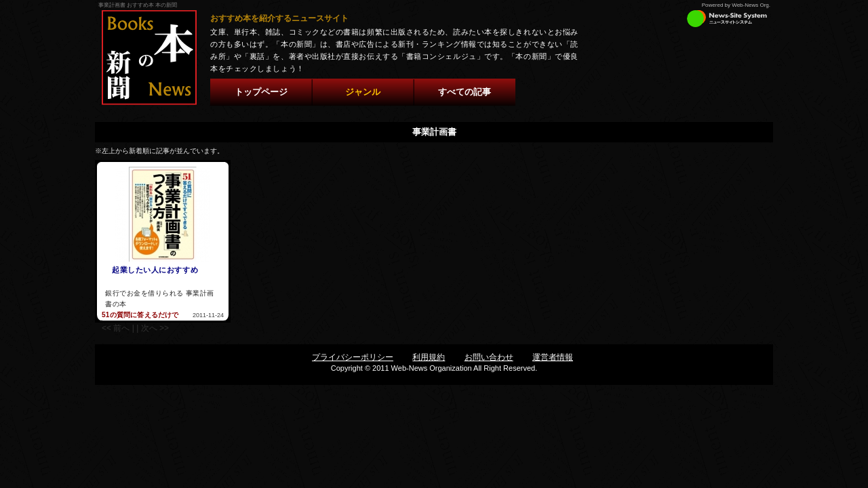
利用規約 (429, 357)
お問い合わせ (489, 357)
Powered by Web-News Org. (736, 5)
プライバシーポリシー (353, 357)
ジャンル (363, 92)
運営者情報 (553, 357)
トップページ (261, 92)
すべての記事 (465, 92)
